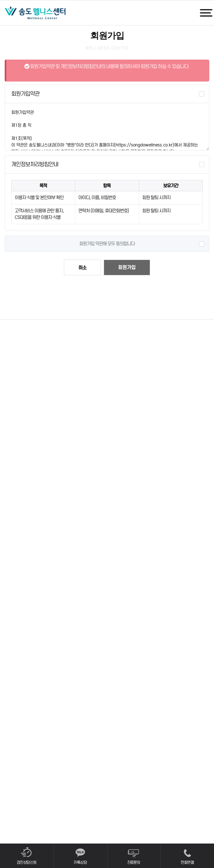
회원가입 (127, 267)
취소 (82, 267)
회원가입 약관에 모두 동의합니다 (107, 244)
